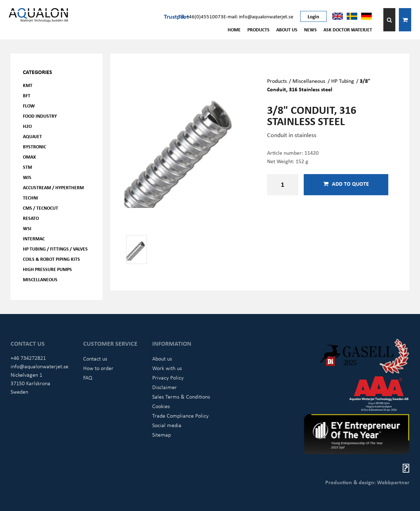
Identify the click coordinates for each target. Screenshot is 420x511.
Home (234, 29)
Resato (31, 218)
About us (287, 29)
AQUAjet (32, 136)
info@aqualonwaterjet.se (39, 366)
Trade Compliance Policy (180, 415)
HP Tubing (343, 81)
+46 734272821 (28, 358)
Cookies (161, 406)
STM (27, 167)
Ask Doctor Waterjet (348, 29)
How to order (98, 368)
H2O (27, 126)
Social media (167, 425)
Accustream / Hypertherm (53, 187)
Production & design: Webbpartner (367, 482)
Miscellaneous (40, 279)
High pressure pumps (47, 269)
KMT (28, 85)
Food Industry (40, 116)
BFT (27, 95)
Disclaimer (165, 387)
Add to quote (346, 184)
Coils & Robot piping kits (51, 259)
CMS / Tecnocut (41, 208)
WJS (27, 177)
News (310, 29)
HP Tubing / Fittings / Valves (55, 249)
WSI (27, 228)
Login (313, 16)
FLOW (29, 106)
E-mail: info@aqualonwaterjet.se (258, 16)
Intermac (34, 238)
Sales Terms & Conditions (181, 396)
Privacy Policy (168, 377)
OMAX (29, 157)
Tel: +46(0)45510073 (201, 16)
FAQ (88, 377)
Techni (30, 198)
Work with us (167, 368)
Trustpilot (176, 16)
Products (258, 29)
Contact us (95, 358)
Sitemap (162, 435)
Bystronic (35, 146)
